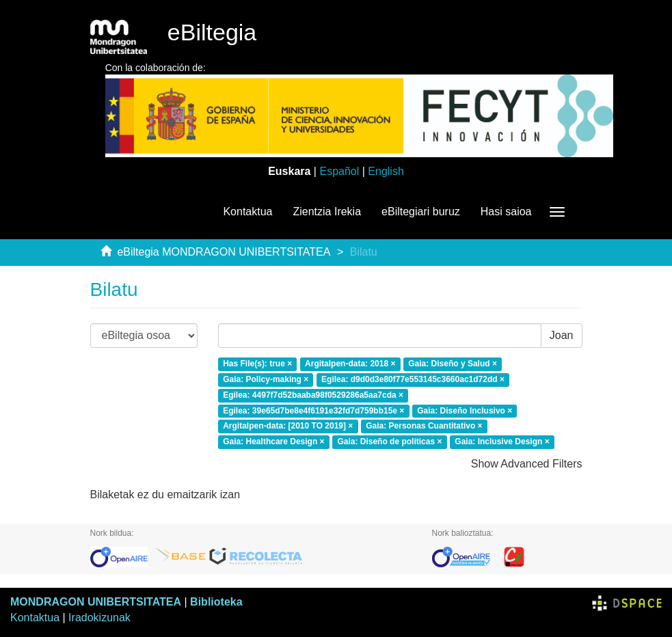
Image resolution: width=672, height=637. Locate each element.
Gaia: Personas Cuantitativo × (424, 426)
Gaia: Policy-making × (266, 379)
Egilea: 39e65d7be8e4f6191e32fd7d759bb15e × (313, 411)
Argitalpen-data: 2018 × (350, 364)
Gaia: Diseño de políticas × (389, 442)
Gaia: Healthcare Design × (273, 442)
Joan (562, 335)
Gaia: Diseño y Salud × (453, 364)
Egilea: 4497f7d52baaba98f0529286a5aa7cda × (313, 395)
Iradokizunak (99, 618)
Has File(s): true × (257, 364)
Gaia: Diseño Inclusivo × (465, 411)
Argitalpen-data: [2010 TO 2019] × (288, 426)
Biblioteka (216, 602)
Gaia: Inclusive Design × (502, 442)
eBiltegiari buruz (421, 212)
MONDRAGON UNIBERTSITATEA (96, 602)
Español (339, 171)
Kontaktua (247, 212)
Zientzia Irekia (327, 212)
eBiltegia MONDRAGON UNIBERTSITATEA (224, 252)
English (386, 171)
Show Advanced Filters (527, 464)
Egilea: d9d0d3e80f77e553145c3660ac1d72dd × (413, 379)
